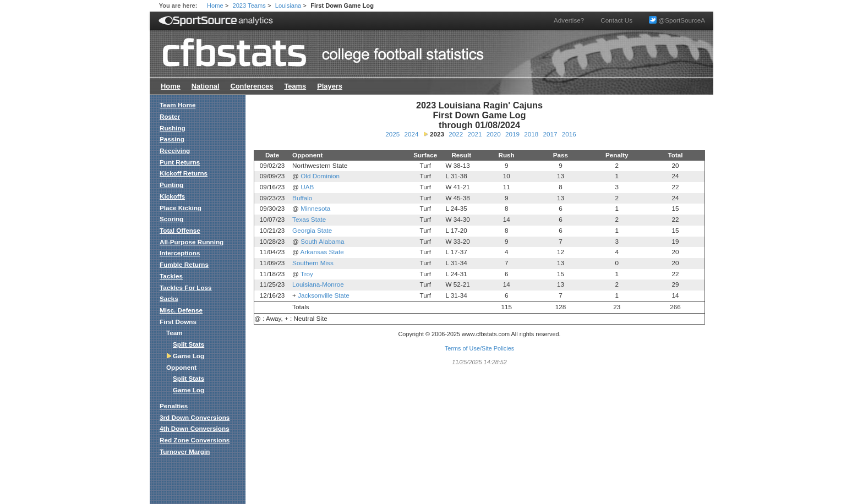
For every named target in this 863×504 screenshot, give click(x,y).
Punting (172, 185)
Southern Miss (313, 263)
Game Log (189, 390)
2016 (569, 134)
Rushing (173, 128)
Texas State (309, 219)
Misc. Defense (181, 310)
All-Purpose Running (192, 242)
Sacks (169, 298)
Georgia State (312, 230)
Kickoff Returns (184, 173)
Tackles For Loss (186, 287)
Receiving (175, 150)
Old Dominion (320, 176)
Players (330, 86)
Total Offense (180, 230)
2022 (456, 134)
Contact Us (616, 20)
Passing (172, 139)
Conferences (252, 86)
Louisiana (288, 6)
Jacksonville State (324, 295)
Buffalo (302, 198)
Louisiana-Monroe (318, 284)
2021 (474, 134)
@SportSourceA (677, 20)
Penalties (174, 406)
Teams (295, 86)
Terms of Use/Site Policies (479, 348)
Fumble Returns (184, 264)
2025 (392, 134)
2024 (412, 134)
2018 (531, 134)
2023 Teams (249, 6)
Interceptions (180, 253)
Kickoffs (172, 196)
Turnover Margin (185, 451)
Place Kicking (181, 208)
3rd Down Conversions (195, 417)
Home (215, 6)
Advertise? (569, 20)
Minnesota (315, 208)
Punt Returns (180, 162)
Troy (307, 274)
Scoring (172, 219)
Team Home (177, 105)
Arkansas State (322, 252)
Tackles (171, 276)
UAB (307, 187)
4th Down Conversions (195, 428)
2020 (494, 134)
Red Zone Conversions (195, 440)
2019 (512, 134)
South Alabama (322, 241)
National (206, 86)
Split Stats (189, 344)
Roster (170, 116)
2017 (550, 134)
